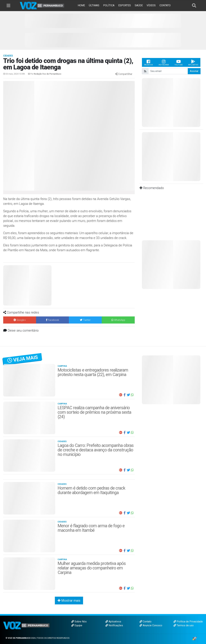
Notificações (114, 625)
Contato (145, 622)
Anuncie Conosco (151, 625)
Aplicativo (193, 62)
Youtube (179, 62)
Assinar (194, 71)
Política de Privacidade (188, 622)
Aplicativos (113, 622)
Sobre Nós (79, 622)
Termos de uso (184, 625)
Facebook (148, 62)
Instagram (164, 62)
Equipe (77, 625)
